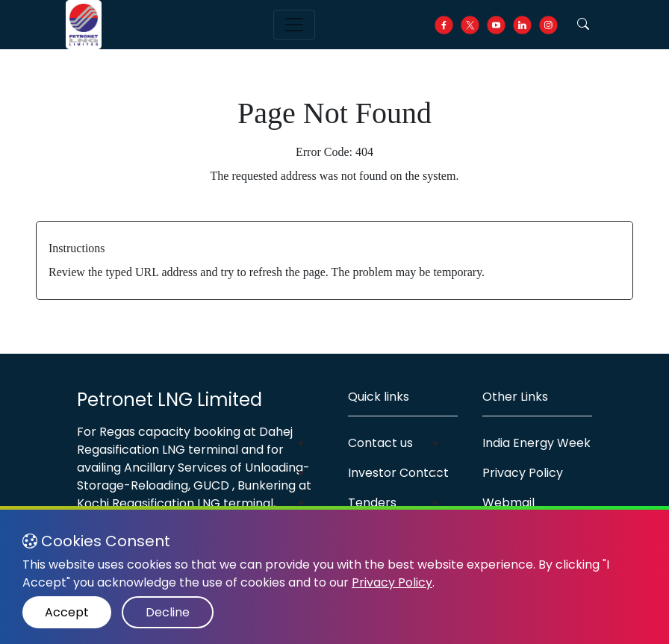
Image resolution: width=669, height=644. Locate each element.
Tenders (372, 503)
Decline (168, 612)
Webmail (508, 503)
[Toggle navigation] (294, 25)
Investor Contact (398, 473)
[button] (583, 25)
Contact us (380, 443)
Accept (67, 612)
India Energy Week (536, 443)
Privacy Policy (523, 473)
